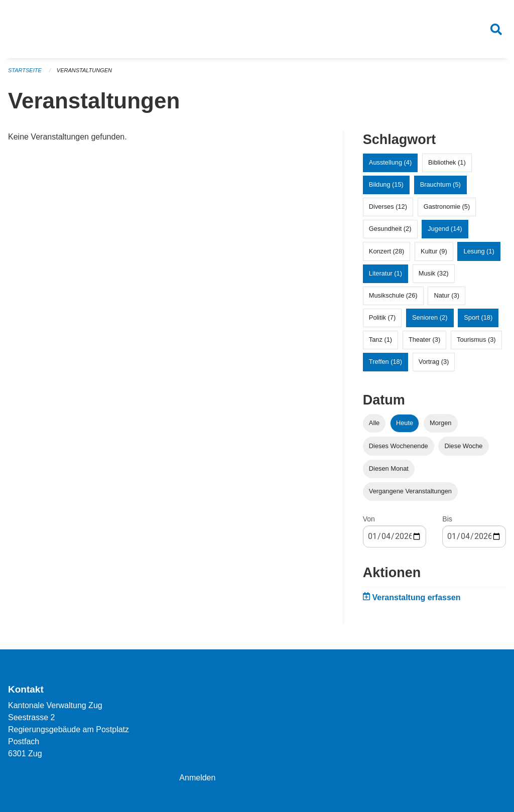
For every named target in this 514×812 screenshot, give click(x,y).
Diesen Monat (389, 468)
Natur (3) (446, 295)
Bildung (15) (386, 184)
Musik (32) (434, 273)
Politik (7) (382, 317)
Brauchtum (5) (440, 184)
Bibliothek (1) (447, 162)
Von (369, 519)
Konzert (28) (387, 251)
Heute (405, 423)
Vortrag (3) (434, 362)
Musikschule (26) (393, 295)
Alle (374, 423)
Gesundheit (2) (390, 229)
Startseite (25, 70)
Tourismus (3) (476, 340)
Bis (447, 519)
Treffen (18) (385, 362)
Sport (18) (478, 317)
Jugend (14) (445, 229)
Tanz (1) (380, 340)
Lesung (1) (479, 251)
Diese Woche (464, 446)
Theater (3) (424, 340)
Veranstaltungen (84, 70)
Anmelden (197, 778)
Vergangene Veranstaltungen (410, 491)
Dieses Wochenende (399, 446)
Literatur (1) (385, 273)
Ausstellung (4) (390, 162)
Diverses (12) (388, 207)
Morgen (440, 423)
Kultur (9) (434, 251)
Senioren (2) (430, 317)
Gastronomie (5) (447, 207)
